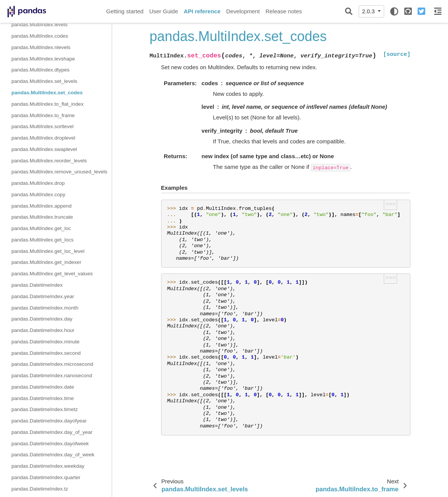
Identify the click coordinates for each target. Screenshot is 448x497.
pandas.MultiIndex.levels (40, 25)
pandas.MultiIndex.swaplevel (44, 149)
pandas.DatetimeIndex (37, 285)
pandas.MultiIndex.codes (40, 36)
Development (243, 11)
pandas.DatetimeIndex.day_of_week (53, 455)
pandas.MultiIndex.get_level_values (52, 274)
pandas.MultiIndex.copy (38, 195)
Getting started (125, 11)
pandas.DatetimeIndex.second (46, 353)
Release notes (284, 11)
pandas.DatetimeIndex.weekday (48, 466)
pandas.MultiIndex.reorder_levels (49, 161)
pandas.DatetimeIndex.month (45, 308)
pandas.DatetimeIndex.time (43, 398)
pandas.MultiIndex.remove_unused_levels (59, 172)
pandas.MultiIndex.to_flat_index (47, 104)
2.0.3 (369, 11)
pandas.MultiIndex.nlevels (41, 47)
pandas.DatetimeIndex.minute (45, 342)
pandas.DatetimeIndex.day (42, 319)
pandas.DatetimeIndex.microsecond (52, 364)
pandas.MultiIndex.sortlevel (43, 126)
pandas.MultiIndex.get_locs (43, 240)
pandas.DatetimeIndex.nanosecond (52, 376)
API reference (202, 11)
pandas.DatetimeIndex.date (43, 387)
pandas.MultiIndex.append (41, 206)
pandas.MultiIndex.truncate (42, 217)
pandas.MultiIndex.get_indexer (46, 262)
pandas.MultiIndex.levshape (43, 59)
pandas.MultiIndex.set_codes (47, 93)
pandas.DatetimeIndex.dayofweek (50, 444)
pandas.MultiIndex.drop (38, 183)
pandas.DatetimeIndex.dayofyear (49, 421)
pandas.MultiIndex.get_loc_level (48, 251)
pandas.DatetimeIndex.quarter (46, 477)
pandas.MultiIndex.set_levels (44, 81)
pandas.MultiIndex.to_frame (43, 115)
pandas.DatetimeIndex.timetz (45, 409)
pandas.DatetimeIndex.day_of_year (52, 432)
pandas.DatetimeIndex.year (43, 296)
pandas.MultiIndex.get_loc (41, 228)
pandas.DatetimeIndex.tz (40, 489)
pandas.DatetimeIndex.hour (43, 330)
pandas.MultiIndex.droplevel (43, 138)
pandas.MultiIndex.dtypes (40, 70)
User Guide (164, 11)
